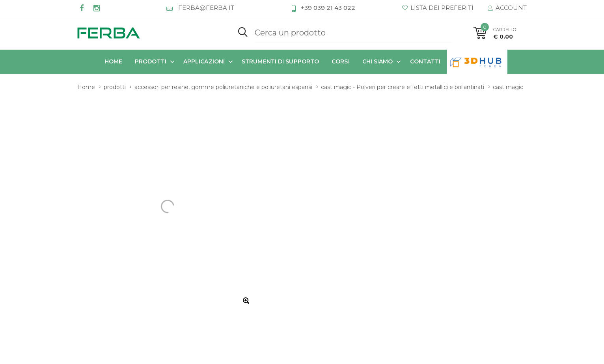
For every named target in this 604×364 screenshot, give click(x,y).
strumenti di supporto (280, 61)
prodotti (151, 61)
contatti (425, 61)
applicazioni (204, 61)
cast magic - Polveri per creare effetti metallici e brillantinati (403, 87)
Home (113, 61)
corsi (341, 61)
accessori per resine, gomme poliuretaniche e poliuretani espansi (223, 87)
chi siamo (378, 61)
